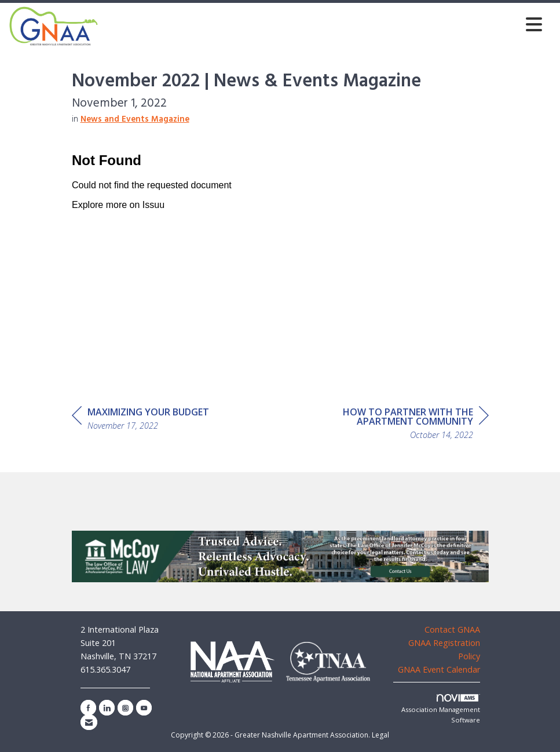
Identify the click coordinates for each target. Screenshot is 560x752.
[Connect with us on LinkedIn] (107, 708)
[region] (402, 425)
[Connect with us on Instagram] (125, 708)
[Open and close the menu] (324, 24)
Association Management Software (441, 709)
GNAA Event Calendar (439, 669)
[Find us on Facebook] (88, 708)
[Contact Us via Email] (89, 722)
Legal (380, 735)
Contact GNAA (452, 629)
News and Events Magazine (135, 120)
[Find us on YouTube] (144, 708)
